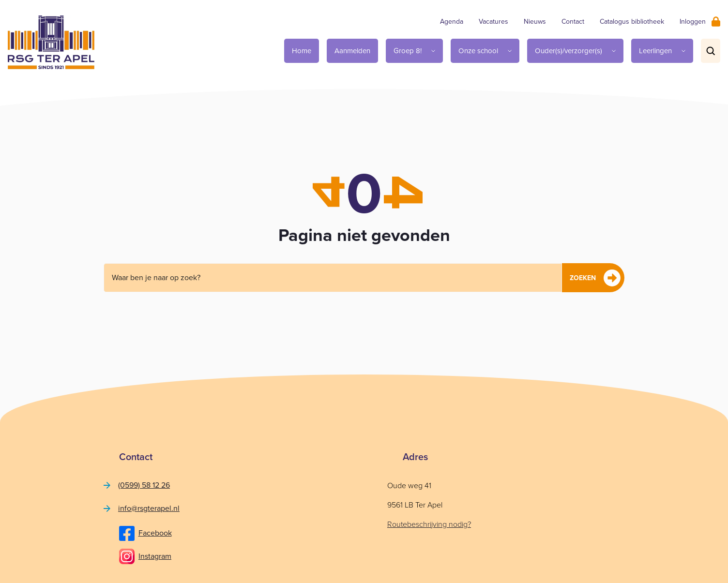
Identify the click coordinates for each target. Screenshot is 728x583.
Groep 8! (408, 51)
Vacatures (493, 22)
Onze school (478, 51)
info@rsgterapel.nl (149, 508)
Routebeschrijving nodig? (429, 524)
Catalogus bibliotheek (632, 22)
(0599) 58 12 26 (144, 485)
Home (302, 51)
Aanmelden (352, 51)
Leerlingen (655, 51)
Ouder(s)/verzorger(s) (569, 51)
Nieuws (535, 22)
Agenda (452, 22)
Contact (573, 22)
